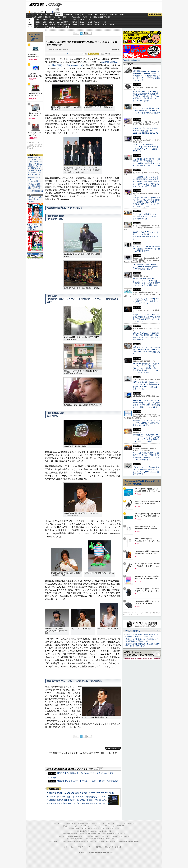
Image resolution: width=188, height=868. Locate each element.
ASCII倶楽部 (155, 15)
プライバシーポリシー (86, 847)
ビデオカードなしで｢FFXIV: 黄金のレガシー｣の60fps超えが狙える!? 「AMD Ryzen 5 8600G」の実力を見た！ (146, 471)
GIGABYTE (60, 22)
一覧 (85, 54)
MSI (75, 20)
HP (90, 20)
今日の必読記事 (71, 839)
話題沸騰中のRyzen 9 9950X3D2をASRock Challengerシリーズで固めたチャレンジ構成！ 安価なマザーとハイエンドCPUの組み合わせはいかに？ (146, 76)
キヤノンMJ (45, 27)
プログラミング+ (87, 17)
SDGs (95, 17)
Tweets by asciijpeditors (132, 60)
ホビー (84, 14)
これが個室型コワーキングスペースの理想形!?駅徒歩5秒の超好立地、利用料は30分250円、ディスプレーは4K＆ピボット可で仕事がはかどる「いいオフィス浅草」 (146, 182)
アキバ (100, 14)
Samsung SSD (67, 834)
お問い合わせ (108, 847)
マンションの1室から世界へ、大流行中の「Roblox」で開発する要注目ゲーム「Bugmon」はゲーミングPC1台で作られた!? (146, 456)
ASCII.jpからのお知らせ (132, 631)
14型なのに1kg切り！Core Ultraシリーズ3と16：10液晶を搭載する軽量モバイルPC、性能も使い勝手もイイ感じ (146, 386)
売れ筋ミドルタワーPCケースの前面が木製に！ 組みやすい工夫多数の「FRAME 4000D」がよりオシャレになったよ (146, 318)
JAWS (37, 25)
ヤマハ (104, 25)
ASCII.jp (37, 5)
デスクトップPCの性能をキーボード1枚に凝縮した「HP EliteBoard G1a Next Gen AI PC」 (146, 131)
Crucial (82, 22)
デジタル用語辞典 (91, 839)
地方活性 (100, 17)
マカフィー (37, 27)
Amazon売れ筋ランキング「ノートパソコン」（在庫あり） (34, 37)
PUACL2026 (107, 17)
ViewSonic (97, 22)
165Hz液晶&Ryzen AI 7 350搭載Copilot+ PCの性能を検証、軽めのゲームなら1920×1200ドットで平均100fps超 (146, 336)
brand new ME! (107, 831)
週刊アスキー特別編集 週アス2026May (35, 199)
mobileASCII (101, 839)
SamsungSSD (66, 22)
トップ (29, 14)
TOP (55, 823)
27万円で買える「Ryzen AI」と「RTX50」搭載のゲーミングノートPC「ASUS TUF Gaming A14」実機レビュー (97, 803)
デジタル (54, 5)
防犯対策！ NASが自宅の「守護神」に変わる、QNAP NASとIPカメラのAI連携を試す (146, 249)
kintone (52, 25)
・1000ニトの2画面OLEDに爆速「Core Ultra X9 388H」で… (35, 173)
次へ (89, 33)
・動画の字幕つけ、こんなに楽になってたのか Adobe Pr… (35, 159)
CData (82, 25)
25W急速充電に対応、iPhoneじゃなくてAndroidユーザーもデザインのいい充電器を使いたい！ (146, 267)
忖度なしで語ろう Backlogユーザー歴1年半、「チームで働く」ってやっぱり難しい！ (146, 301)
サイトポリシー (71, 847)
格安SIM (40, 17)
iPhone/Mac (68, 14)
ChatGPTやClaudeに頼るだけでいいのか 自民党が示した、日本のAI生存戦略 (83, 797)
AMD (45, 22)
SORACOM (86, 834)
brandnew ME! (67, 27)
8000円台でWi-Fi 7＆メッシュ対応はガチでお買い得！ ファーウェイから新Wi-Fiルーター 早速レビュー (146, 235)
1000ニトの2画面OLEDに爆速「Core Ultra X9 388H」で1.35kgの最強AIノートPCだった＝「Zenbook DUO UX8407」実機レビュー (106, 800)
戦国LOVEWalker (134, 841)
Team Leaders (95, 836)
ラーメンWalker (53, 841)
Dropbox (75, 24)
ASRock (75, 22)
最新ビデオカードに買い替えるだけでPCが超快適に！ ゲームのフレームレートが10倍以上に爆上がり (146, 112)
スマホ (106, 14)
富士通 (37, 20)
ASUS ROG (52, 22)
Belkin (104, 22)
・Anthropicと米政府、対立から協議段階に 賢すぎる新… (35, 186)
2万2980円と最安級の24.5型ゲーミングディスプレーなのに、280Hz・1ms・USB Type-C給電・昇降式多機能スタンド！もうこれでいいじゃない (146, 368)
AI (34, 14)
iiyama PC (91, 826)
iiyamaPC (52, 20)
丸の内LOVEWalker (122, 841)
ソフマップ (60, 27)
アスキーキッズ (31, 17)
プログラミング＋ (106, 836)
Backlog (90, 25)
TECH (51, 14)
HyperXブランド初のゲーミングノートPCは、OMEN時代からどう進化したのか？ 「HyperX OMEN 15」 (146, 148)
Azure (60, 25)
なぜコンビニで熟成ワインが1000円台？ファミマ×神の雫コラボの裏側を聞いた (146, 216)
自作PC (91, 14)
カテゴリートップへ (113, 748)
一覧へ (157, 631)
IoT (38, 14)
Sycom (60, 20)
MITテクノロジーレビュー (113, 839)
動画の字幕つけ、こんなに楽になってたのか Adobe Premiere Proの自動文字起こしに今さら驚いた (93, 793)
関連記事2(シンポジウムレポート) (67, 65)
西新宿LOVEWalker (88, 841)
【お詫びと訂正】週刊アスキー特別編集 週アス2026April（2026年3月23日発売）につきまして (142, 635)
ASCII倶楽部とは (37, 191)
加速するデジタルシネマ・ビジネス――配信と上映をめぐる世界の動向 (88, 781)
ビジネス (44, 14)
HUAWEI (90, 22)
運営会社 (99, 847)
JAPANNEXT (52, 27)
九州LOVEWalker (111, 841)
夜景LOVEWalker (100, 841)
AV (96, 14)
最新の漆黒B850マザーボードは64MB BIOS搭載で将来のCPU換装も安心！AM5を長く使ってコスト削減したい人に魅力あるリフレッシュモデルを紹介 (146, 96)
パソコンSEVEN (67, 20)
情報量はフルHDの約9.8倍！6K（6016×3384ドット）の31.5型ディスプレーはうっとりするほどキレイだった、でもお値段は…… (146, 438)
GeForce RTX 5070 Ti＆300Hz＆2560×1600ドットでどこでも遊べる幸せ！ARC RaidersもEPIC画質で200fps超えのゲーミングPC (146, 404)
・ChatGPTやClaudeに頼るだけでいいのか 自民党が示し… (35, 166)
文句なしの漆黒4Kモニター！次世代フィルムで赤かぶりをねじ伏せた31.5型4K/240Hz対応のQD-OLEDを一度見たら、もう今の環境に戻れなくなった (146, 202)
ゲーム (122, 15)
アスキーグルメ (57, 17)
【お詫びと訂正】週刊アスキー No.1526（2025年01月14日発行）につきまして (143, 645)
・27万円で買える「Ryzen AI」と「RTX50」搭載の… (35, 179)
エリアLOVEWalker (64, 841)
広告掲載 (118, 847)
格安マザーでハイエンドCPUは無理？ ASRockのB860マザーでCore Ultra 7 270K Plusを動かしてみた (146, 351)
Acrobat (45, 25)
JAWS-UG (78, 829)
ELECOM (37, 22)
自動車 (77, 14)
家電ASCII (48, 17)
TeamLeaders (76, 17)
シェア (69, 53)
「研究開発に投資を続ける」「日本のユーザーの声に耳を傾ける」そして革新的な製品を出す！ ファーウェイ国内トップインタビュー (146, 162)
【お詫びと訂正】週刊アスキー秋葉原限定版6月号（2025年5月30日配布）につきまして (142, 640)
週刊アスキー (67, 17)
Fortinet (97, 25)
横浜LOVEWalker (76, 841)
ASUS (82, 20)
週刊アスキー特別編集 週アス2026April (35, 227)
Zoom (112, 25)
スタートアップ (114, 15)
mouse (45, 20)
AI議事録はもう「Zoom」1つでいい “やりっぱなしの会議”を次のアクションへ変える (146, 423)
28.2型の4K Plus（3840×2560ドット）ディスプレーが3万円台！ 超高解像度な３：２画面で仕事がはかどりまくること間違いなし (146, 282)
